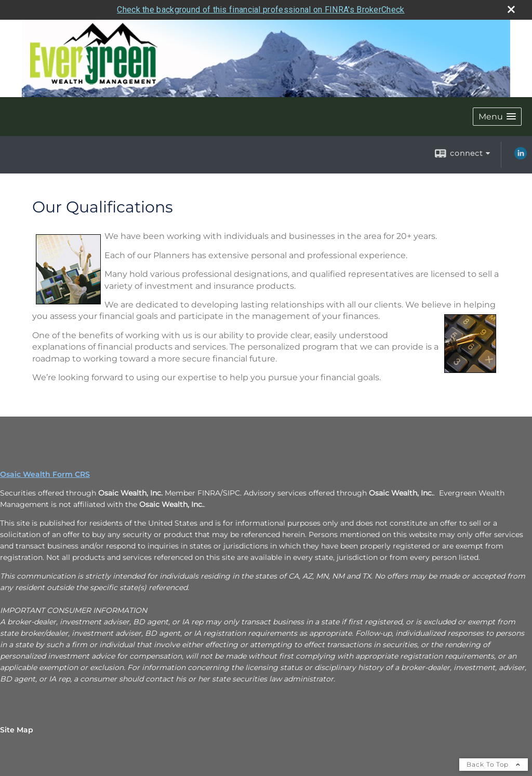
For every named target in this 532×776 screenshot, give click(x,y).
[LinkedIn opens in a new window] (521, 157)
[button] (497, 117)
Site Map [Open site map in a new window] (17, 730)
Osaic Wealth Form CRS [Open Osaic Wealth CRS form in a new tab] (45, 474)
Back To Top (494, 764)
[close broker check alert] (511, 9)
